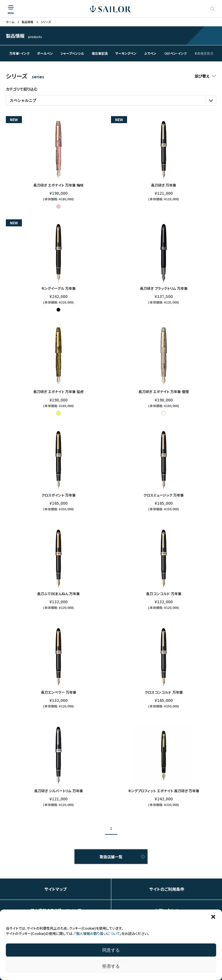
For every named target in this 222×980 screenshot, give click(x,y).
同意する (111, 950)
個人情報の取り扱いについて (98, 933)
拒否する (111, 966)
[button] (213, 917)
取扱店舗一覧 (111, 857)
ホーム (10, 22)
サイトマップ (56, 889)
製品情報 (27, 22)
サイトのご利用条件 (167, 889)
